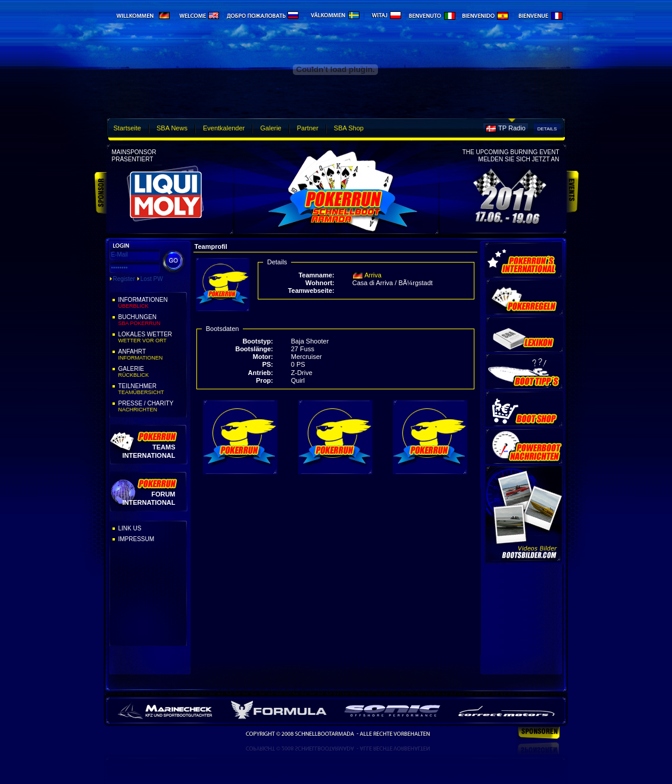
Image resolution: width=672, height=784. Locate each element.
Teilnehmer (152, 389)
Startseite (127, 128)
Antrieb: (261, 373)
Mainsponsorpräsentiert (134, 156)
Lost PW (152, 279)
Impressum (137, 539)
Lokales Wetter (152, 338)
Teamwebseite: (311, 291)
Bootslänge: (254, 349)
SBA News (172, 128)
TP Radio (512, 128)
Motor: (263, 357)
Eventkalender (224, 128)
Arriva (373, 275)
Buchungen (152, 320)
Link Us (130, 528)
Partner (308, 128)
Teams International (149, 451)
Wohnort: (320, 283)
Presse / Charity (152, 407)
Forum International (149, 498)
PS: (267, 364)
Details (547, 129)
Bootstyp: (257, 341)
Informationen (152, 303)
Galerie (271, 128)
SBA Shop (349, 128)
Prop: (265, 380)
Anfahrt (152, 355)
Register (124, 279)
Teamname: (316, 275)
